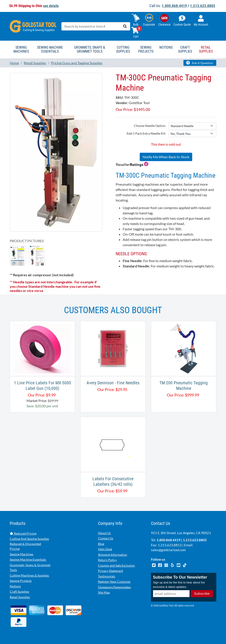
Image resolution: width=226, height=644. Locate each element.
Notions (15, 586)
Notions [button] (166, 47)
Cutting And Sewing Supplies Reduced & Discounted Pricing (29, 544)
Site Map (104, 592)
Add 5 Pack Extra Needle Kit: (146, 133)
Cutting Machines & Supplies (29, 575)
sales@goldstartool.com (168, 550)
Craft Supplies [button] (185, 49)
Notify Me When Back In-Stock (166, 157)
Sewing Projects (21, 581)
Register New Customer (114, 582)
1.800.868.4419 (174, 6)
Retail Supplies (20, 597)
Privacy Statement (110, 571)
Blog (101, 544)
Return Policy (107, 560)
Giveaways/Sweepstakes (114, 587)
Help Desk (105, 549)
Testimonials (107, 576)
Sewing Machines (22, 554)
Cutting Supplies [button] (123, 49)
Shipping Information (113, 555)
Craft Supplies (19, 592)
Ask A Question (200, 63)
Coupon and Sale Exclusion (116, 565)
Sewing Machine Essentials (28, 559)
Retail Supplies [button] (206, 49)
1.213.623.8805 (203, 6)
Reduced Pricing (23, 533)
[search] (125, 26)
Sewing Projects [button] (146, 49)
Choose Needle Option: (150, 126)
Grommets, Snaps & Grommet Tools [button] (90, 49)
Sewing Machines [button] (21, 49)
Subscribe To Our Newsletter (180, 577)
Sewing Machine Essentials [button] (50, 49)
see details (51, 6)
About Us (104, 533)
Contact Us (106, 538)
